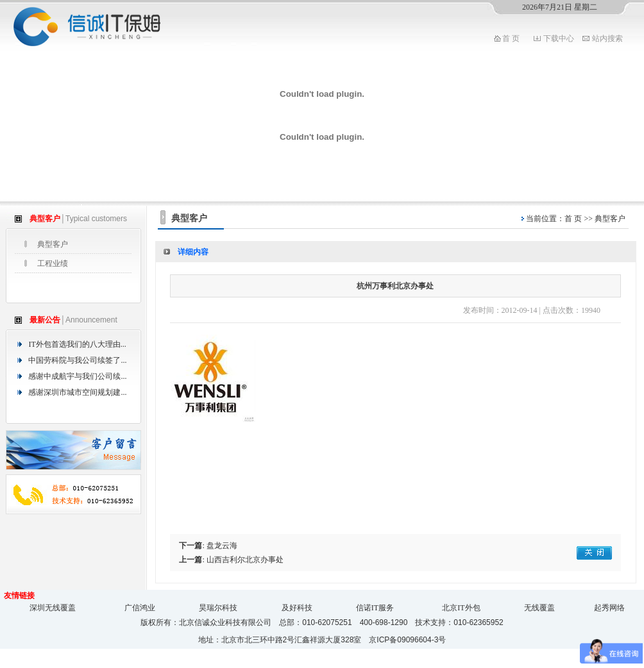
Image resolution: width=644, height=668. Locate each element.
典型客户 (53, 244)
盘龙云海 (222, 546)
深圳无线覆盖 (53, 608)
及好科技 (297, 608)
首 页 (511, 38)
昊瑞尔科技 (218, 608)
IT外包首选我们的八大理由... (77, 344)
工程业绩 (53, 263)
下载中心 (559, 38)
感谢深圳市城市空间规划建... (77, 392)
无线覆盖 (539, 608)
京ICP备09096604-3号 (407, 640)
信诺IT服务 (375, 608)
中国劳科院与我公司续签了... (77, 360)
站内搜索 (607, 38)
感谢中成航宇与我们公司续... (77, 376)
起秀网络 (609, 608)
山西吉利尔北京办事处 (245, 560)
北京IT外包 (461, 608)
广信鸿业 (140, 608)
